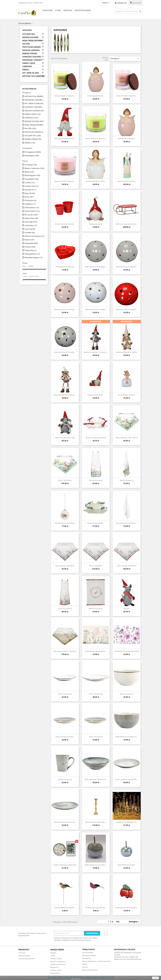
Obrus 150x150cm (65, 480)
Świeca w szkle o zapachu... (65, 96)
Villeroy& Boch (32, 254)
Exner (29, 197)
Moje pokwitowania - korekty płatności (96, 961)
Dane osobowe (88, 953)
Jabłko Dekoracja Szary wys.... (96, 865)
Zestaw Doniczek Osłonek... (65, 224)
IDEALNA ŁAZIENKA (31, 50)
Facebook (106, 933)
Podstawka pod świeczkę (65, 267)
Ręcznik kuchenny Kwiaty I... (127, 523)
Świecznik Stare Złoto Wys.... (96, 822)
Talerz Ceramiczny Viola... (65, 737)
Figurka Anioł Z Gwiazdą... (127, 181)
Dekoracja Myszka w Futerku (127, 352)
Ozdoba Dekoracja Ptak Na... (65, 908)
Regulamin (54, 967)
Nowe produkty (24, 956)
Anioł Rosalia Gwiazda (127, 395)
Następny (135, 922)
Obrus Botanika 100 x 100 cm (127, 438)
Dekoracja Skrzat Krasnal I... (65, 138)
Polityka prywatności (58, 964)
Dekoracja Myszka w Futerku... (65, 395)
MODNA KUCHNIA (30, 37)
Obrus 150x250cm (96, 566)
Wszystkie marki (83, 10)
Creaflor (30, 183)
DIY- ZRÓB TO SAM (31, 73)
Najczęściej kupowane (27, 959)
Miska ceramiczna (127, 694)
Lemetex (30, 232)
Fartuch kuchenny (96, 480)
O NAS (58, 10)
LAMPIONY (27, 66)
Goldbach (30, 204)
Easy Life (30, 193)
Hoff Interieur (32, 207)
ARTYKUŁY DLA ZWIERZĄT (34, 76)
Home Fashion (32, 211)
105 (118, 922)
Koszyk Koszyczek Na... (96, 523)
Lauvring (30, 229)
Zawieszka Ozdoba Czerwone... (127, 908)
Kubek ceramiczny (65, 779)
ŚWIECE (26, 70)
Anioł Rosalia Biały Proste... (96, 181)
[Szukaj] (129, 11)
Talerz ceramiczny (65, 694)
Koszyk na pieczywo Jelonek (96, 438)
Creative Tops (32, 186)
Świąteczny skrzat (96, 224)
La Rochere (31, 225)
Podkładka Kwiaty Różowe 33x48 (127, 651)
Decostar (31, 190)
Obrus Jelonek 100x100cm (65, 566)
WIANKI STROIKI (30, 53)
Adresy (85, 964)
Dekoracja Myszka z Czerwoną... (96, 352)
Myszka (127, 608)
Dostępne (125, 59)
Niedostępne (32, 156)
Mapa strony (55, 973)
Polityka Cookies (56, 959)
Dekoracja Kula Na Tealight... (96, 267)
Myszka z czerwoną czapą (65, 438)
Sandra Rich (31, 250)
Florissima (31, 200)
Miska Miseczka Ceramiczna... (127, 737)
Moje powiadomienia (90, 970)
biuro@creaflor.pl (134, 959)
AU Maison (31, 165)
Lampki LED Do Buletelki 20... (127, 822)
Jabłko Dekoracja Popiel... (127, 865)
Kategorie (48, 10)
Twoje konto (89, 949)
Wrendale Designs (34, 257)
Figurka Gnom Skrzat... (96, 395)
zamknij (155, 978)
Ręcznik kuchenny (127, 480)
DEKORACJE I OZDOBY (32, 60)
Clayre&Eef (32, 179)
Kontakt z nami (56, 970)
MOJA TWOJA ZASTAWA (32, 41)
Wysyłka (68, 10)
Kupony (85, 967)
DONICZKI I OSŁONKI (32, 57)
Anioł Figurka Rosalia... (96, 96)
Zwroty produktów (89, 955)
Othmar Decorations (34, 236)
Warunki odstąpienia (58, 961)
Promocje (22, 953)
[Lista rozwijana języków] (106, 3)
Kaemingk (31, 222)
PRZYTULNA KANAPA (32, 47)
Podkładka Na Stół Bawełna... (96, 651)
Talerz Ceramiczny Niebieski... (127, 779)
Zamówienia (87, 958)
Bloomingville (32, 175)
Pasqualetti (31, 243)
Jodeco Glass (31, 218)
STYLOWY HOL (29, 34)
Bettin (29, 172)
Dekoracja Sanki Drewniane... (127, 224)
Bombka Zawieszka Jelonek (65, 523)
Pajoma (30, 240)
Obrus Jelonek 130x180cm (127, 566)
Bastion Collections (34, 168)
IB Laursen (31, 215)
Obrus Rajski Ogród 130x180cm (65, 651)
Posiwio (30, 247)
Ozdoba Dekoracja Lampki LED (65, 865)
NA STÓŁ (26, 44)
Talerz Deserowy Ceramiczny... (65, 822)
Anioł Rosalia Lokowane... (127, 138)
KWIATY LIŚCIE (29, 63)
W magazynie (33, 152)
